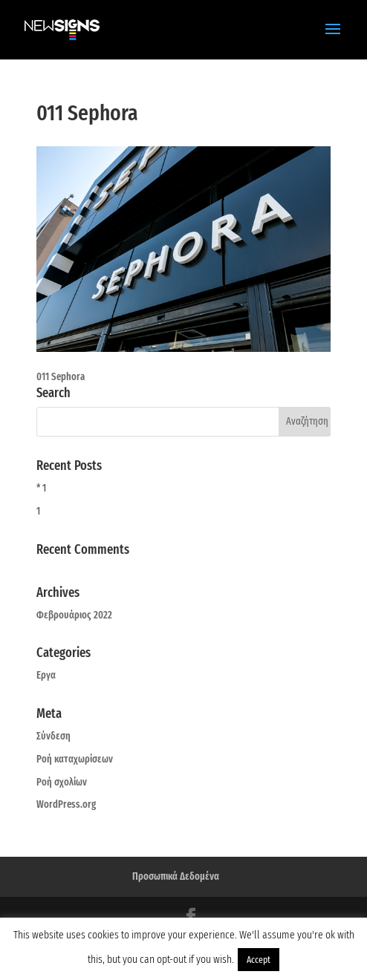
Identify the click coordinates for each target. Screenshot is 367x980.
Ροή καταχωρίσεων (75, 759)
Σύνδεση (53, 736)
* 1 (41, 488)
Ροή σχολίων (62, 782)
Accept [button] (259, 960)
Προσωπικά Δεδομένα (176, 876)
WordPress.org (66, 804)
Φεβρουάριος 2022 (74, 615)
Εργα (46, 675)
